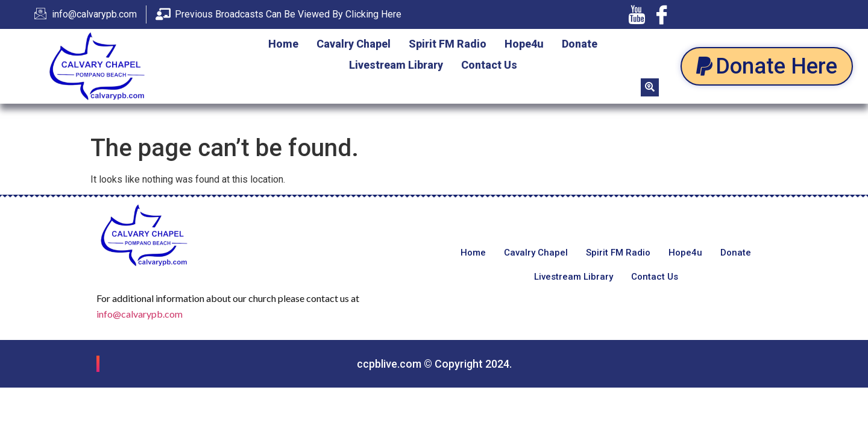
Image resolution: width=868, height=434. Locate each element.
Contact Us (489, 65)
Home (283, 44)
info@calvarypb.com (140, 314)
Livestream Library (396, 65)
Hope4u (524, 44)
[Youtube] (637, 14)
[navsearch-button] (650, 87)
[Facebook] (662, 14)
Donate (580, 44)
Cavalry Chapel (354, 44)
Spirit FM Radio (448, 44)
